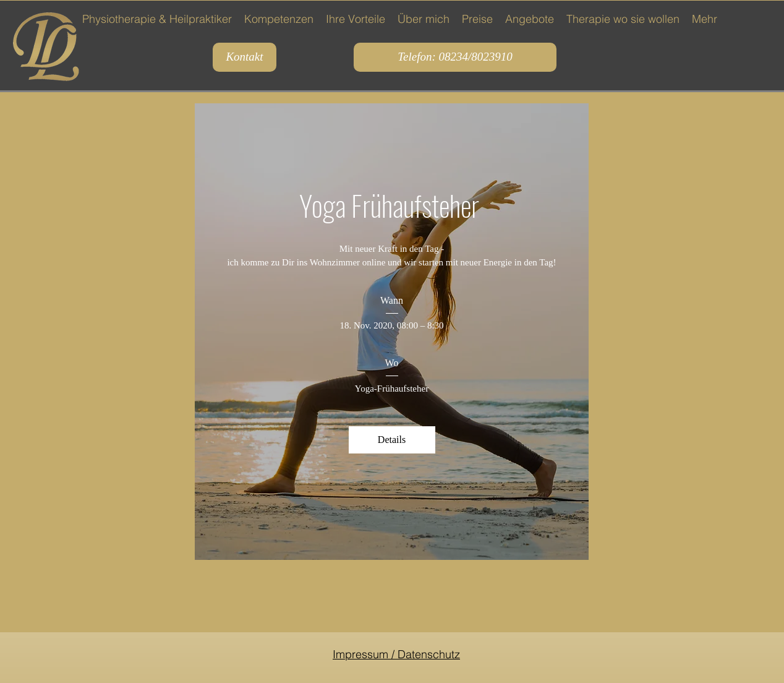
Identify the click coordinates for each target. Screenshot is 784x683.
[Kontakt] (245, 57)
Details (392, 440)
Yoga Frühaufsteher (392, 205)
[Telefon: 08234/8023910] (455, 57)
